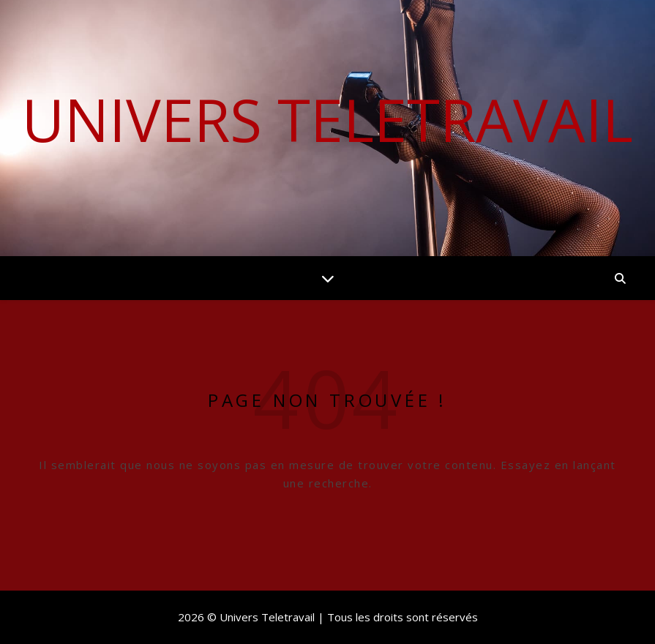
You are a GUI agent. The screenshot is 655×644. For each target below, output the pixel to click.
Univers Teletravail (327, 119)
